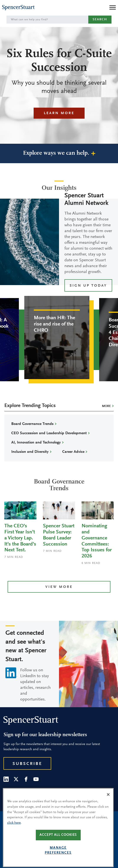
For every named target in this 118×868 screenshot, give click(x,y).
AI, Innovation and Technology (36, 443)
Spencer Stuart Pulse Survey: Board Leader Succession (59, 535)
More (106, 406)
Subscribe (27, 764)
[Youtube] (36, 779)
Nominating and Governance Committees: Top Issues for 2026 (97, 541)
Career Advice (73, 452)
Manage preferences (58, 859)
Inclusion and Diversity (30, 452)
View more (59, 587)
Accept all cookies (58, 843)
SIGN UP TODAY (88, 286)
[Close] (108, 803)
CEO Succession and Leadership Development (49, 433)
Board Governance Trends (32, 424)
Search (100, 20)
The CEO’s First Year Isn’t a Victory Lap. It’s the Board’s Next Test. (20, 538)
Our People (14, 791)
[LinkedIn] (6, 779)
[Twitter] (16, 779)
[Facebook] (26, 779)
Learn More (59, 113)
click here (14, 831)
